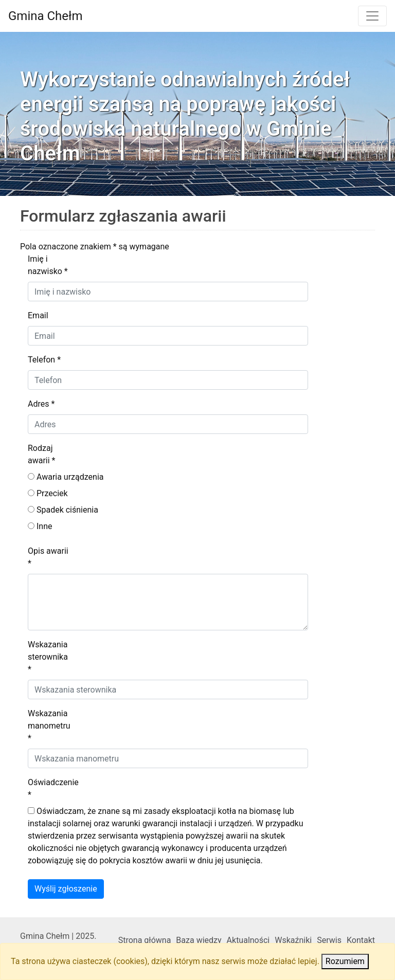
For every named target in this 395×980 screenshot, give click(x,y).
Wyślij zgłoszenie (66, 889)
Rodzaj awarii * (42, 454)
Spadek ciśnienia (63, 510)
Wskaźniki (293, 940)
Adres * (41, 404)
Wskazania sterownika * (48, 657)
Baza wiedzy (199, 940)
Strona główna (145, 940)
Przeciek (48, 493)
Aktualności (248, 940)
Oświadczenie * (53, 788)
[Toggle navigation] (372, 16)
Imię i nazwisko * (48, 265)
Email (38, 315)
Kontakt (361, 940)
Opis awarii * (48, 557)
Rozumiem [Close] (345, 961)
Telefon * (44, 360)
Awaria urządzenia (66, 477)
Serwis (329, 940)
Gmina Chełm (46, 16)
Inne (40, 526)
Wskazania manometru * (49, 726)
